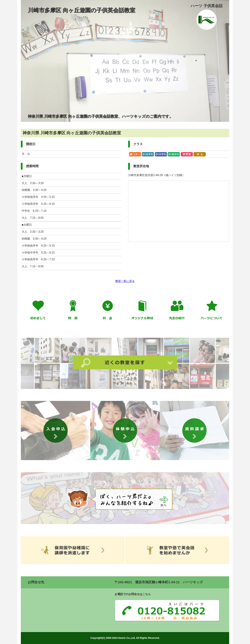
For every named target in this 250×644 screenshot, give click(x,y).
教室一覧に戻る (125, 281)
